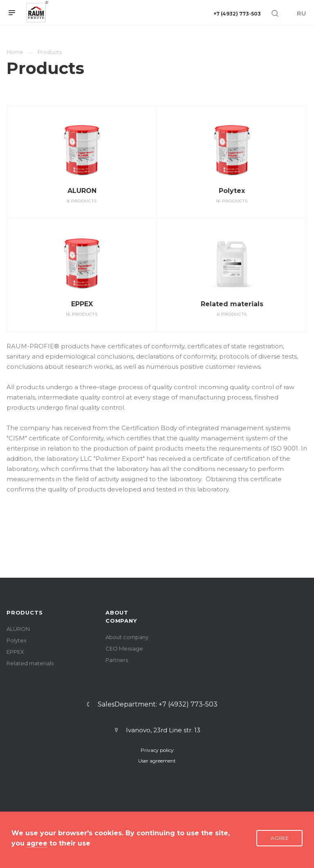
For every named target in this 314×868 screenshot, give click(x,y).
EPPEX (82, 304)
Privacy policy (157, 750)
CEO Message (124, 648)
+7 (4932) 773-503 (237, 14)
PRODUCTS (25, 612)
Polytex (232, 191)
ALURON (82, 191)
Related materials (232, 304)
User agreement (157, 761)
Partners (117, 660)
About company (127, 637)
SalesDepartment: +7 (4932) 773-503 (158, 704)
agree (37, 843)
